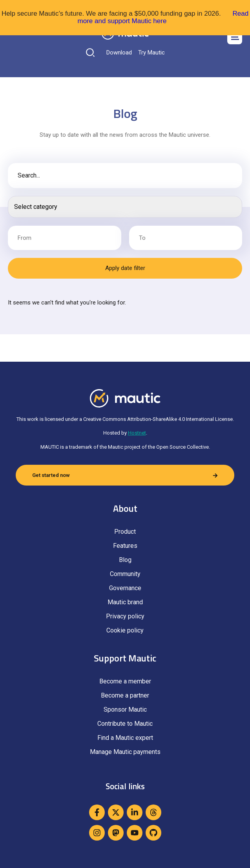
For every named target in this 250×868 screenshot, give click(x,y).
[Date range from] (65, 238)
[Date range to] (186, 238)
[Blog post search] (125, 176)
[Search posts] (125, 207)
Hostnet (137, 433)
